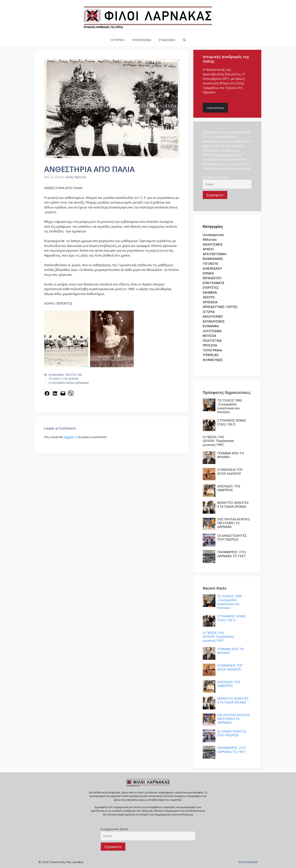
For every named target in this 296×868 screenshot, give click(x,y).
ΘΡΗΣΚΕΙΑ (210, 302)
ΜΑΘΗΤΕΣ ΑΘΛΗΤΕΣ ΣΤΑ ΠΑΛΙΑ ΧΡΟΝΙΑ (233, 504)
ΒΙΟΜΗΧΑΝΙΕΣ (213, 259)
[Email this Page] (63, 393)
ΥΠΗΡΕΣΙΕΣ (211, 355)
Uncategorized (213, 235)
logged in (71, 437)
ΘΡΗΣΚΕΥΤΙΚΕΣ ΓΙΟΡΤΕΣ (220, 307)
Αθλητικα (210, 240)
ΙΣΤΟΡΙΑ (209, 312)
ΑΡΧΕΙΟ (208, 249)
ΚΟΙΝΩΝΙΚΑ (56, 375)
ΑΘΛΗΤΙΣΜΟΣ (213, 244)
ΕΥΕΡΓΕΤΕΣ (211, 288)
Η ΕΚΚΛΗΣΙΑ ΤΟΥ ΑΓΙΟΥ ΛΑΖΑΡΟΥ (230, 471)
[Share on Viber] (71, 393)
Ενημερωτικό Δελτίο (217, 177)
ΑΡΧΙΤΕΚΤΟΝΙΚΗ (215, 254)
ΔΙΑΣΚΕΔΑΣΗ (212, 268)
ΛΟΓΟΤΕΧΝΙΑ (212, 331)
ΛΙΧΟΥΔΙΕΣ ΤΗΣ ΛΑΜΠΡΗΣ (229, 488)
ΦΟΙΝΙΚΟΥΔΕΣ (213, 360)
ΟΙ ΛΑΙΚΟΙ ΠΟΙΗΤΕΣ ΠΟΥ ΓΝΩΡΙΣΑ (232, 537)
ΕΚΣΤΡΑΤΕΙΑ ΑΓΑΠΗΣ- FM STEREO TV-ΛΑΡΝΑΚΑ (234, 523)
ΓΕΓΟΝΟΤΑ (210, 264)
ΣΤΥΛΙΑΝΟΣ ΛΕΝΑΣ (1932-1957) (232, 422)
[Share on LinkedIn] (55, 393)
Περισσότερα (215, 108)
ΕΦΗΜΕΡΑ (210, 293)
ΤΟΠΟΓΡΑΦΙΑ (212, 350)
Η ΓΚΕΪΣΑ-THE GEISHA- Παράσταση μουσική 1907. (218, 441)
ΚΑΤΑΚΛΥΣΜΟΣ (214, 321)
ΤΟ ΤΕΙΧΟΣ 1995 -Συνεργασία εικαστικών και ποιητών (230, 406)
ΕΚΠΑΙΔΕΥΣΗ (212, 278)
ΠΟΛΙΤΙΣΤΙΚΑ (74, 375)
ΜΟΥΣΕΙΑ (209, 336)
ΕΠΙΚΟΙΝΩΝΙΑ (141, 40)
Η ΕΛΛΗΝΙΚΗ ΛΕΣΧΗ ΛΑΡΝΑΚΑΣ (69, 383)
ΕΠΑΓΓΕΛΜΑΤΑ (214, 283)
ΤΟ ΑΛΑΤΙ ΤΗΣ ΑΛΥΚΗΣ (64, 379)
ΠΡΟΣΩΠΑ (210, 345)
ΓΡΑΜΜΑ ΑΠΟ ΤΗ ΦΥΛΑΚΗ (231, 455)
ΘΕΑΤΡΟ (209, 297)
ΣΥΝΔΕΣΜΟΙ (167, 40)
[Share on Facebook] (47, 393)
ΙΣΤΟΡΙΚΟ (117, 40)
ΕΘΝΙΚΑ (208, 273)
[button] (184, 40)
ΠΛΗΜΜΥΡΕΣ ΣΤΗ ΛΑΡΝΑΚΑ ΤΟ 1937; (232, 554)
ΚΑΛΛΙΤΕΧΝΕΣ (213, 316)
